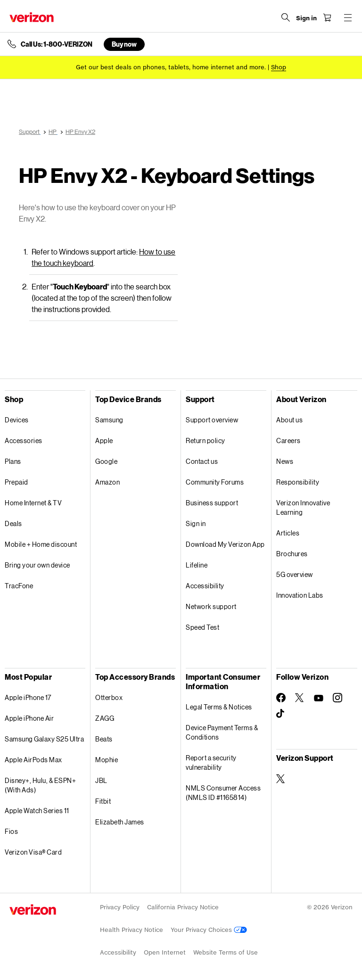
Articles (288, 533)
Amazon (107, 482)
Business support (212, 503)
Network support (211, 606)
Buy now (124, 44)
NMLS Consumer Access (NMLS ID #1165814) (223, 793)
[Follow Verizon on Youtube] (319, 698)
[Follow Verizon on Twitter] (300, 698)
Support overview (212, 420)
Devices (17, 420)
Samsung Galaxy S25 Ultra (44, 739)
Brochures (292, 554)
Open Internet (165, 952)
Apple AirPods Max (33, 760)
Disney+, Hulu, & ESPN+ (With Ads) (40, 785)
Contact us (202, 461)
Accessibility (205, 586)
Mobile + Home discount (41, 544)
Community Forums (215, 482)
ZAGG (105, 718)
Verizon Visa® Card (33, 852)
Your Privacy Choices (209, 930)
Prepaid (16, 482)
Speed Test (202, 627)
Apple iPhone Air (29, 718)
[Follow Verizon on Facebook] (281, 698)
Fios (11, 831)
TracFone (19, 586)
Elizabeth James (120, 822)
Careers (288, 441)
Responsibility (298, 482)
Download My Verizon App (225, 544)
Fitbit (103, 801)
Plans (13, 461)
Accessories (24, 441)
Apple (104, 441)
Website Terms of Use (226, 952)
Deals (13, 523)
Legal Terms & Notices (219, 707)
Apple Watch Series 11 (37, 811)
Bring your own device (37, 565)
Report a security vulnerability (211, 762)
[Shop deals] (279, 67)
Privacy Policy (120, 907)
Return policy (206, 441)
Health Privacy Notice (132, 930)
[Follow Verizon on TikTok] (281, 714)
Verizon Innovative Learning (303, 507)
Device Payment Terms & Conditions (222, 732)
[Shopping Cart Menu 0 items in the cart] (327, 17)
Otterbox (109, 697)
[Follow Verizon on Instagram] (337, 698)
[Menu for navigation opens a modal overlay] (348, 17)
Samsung (109, 420)
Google (106, 461)
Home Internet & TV (33, 503)
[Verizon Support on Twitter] (281, 779)
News (285, 461)
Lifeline (197, 565)
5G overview (295, 574)
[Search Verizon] (286, 17)
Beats (104, 739)
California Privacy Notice (183, 907)
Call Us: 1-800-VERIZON (57, 44)
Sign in (196, 523)
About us (289, 420)
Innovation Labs (300, 595)
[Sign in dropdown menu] (306, 18)
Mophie (107, 760)
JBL (101, 780)
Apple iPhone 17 (28, 697)
